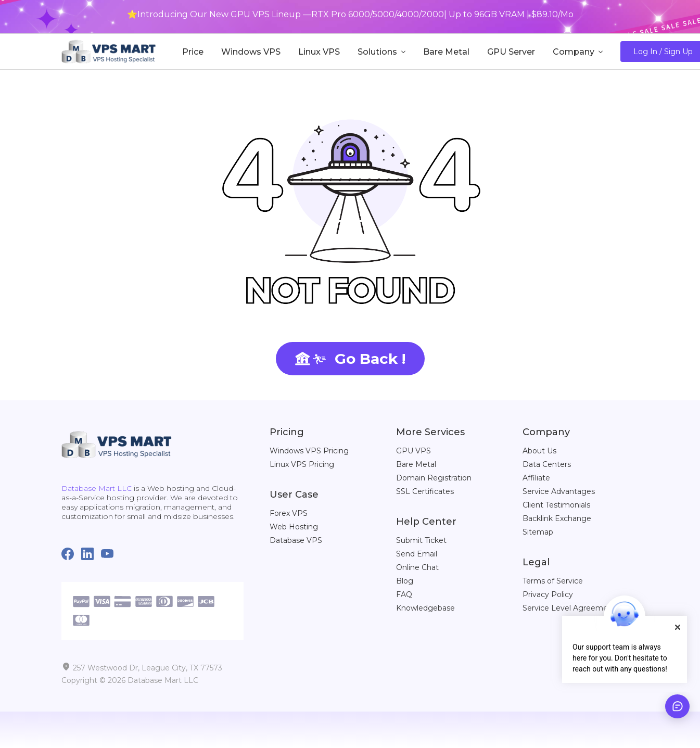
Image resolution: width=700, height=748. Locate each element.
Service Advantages (559, 491)
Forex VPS (289, 513)
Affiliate (536, 478)
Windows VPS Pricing (309, 451)
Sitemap (538, 532)
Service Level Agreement (569, 608)
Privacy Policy (548, 594)
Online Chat (417, 567)
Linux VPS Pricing (302, 464)
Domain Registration (434, 478)
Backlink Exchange (557, 518)
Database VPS (296, 540)
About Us (539, 451)
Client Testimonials (556, 505)
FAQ (404, 594)
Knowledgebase (425, 608)
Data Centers (547, 464)
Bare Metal (416, 464)
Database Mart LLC (97, 488)
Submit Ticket (421, 540)
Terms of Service (553, 581)
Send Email (417, 554)
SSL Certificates (425, 491)
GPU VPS (413, 451)
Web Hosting (294, 527)
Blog (405, 581)
